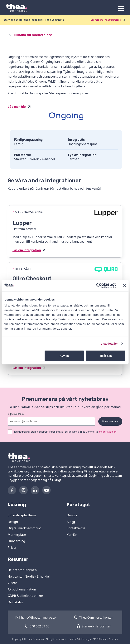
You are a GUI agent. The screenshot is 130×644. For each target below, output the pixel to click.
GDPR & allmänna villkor (25, 596)
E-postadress (16, 414)
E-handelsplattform (22, 515)
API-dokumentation (22, 589)
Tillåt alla (106, 356)
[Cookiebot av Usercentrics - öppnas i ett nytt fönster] (99, 285)
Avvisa (64, 356)
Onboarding (16, 541)
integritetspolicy (107, 432)
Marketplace (17, 535)
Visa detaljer (109, 343)
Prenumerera (110, 421)
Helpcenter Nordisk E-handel (29, 576)
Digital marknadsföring (25, 528)
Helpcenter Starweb (22, 570)
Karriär (72, 535)
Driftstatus (16, 602)
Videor (12, 583)
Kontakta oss (76, 528)
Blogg (71, 522)
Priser (12, 548)
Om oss (72, 515)
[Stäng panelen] (124, 285)
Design (13, 522)
